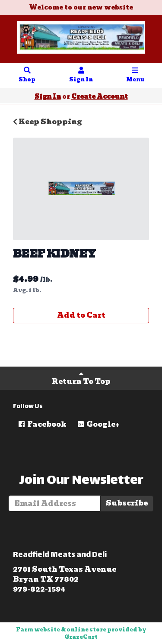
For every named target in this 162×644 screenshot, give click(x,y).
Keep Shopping (48, 122)
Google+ (98, 424)
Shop (27, 76)
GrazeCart (81, 637)
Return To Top (81, 378)
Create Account (100, 97)
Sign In (81, 76)
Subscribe (127, 503)
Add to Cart (81, 315)
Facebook (42, 424)
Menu (135, 76)
